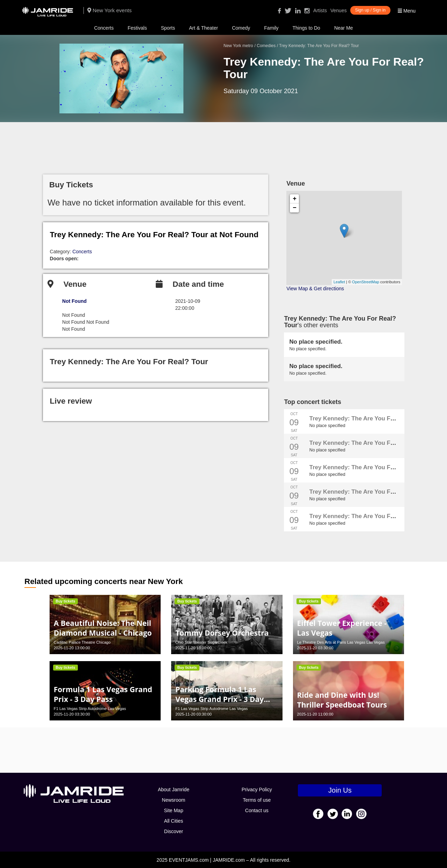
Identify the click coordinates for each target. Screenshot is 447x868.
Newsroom (174, 800)
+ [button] (295, 199)
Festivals (137, 28)
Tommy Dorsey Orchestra (222, 633)
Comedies (266, 46)
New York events (109, 10)
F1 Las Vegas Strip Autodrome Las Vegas (90, 709)
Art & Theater (203, 28)
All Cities (174, 821)
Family (271, 28)
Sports (168, 28)
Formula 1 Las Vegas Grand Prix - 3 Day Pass (103, 694)
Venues (339, 10)
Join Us (340, 790)
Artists (320, 10)
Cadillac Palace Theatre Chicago (82, 642)
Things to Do (306, 28)
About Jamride (174, 790)
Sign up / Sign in (370, 10)
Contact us (257, 810)
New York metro (238, 46)
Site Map (173, 810)
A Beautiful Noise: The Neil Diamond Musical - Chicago (103, 628)
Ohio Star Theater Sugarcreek (201, 642)
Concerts (104, 28)
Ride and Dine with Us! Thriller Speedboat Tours (342, 700)
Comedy (241, 28)
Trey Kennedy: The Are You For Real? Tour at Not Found (154, 235)
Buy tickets (65, 601)
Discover (174, 831)
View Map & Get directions (315, 289)
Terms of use (257, 800)
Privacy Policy (257, 790)
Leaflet (339, 282)
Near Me (344, 28)
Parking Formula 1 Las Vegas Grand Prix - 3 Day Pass (219, 699)
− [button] (295, 208)
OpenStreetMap (366, 282)
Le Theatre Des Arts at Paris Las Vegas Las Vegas (341, 642)
